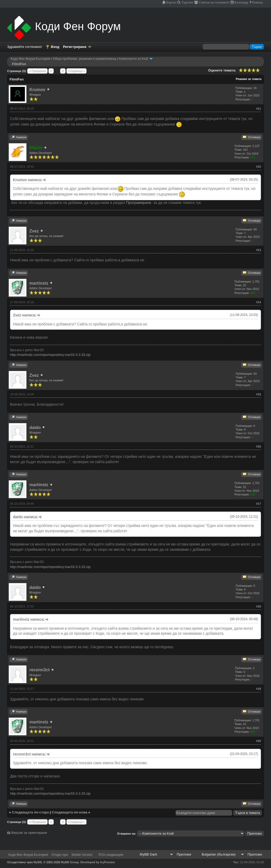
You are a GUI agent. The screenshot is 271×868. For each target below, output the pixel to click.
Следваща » (77, 71)
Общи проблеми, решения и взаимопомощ (84, 59)
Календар (241, 2)
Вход (55, 47)
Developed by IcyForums (98, 862)
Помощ (257, 2)
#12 (259, 167)
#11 (259, 109)
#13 (259, 250)
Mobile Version (82, 855)
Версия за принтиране (27, 833)
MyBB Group (70, 862)
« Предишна (37, 71)
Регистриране (75, 47)
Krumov (37, 90)
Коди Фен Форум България (30, 59)
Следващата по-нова (69, 812)
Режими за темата (249, 79)
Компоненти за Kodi (133, 59)
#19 (259, 689)
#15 (259, 394)
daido (35, 428)
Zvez (34, 231)
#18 (259, 606)
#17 (259, 504)
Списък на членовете (214, 2)
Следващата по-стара (30, 812)
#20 (259, 741)
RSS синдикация (111, 855)
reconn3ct (39, 670)
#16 (259, 446)
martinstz (39, 283)
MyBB (37, 862)
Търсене (187, 2)
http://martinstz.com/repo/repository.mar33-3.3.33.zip (50, 355)
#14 (259, 302)
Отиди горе (60, 855)
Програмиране (139, 203)
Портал (171, 2)
